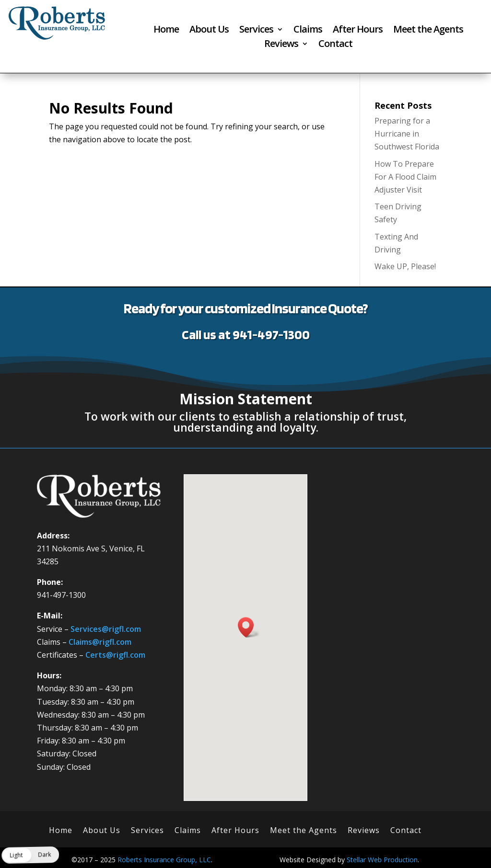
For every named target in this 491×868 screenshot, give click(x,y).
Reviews (281, 45)
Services (256, 31)
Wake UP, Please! (405, 266)
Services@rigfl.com (106, 629)
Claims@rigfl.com (100, 642)
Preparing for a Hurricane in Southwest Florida (407, 134)
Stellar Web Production (382, 860)
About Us (209, 31)
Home (166, 31)
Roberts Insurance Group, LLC (164, 860)
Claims (308, 31)
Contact (335, 45)
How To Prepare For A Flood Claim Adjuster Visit (405, 177)
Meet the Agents (428, 31)
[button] (249, 627)
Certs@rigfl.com (115, 655)
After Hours (358, 31)
